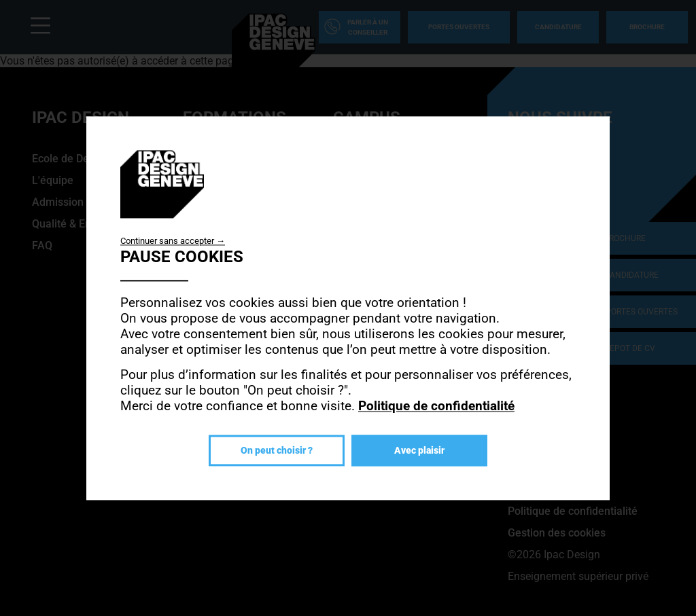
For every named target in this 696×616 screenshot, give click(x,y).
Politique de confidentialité (436, 406)
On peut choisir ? (277, 450)
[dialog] (348, 308)
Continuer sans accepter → (173, 241)
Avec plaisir (419, 450)
